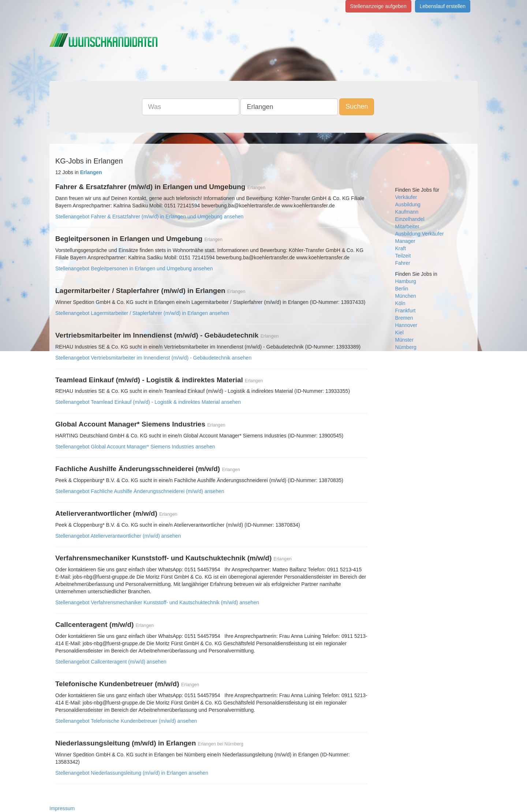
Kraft (401, 248)
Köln (400, 303)
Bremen (404, 318)
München (406, 296)
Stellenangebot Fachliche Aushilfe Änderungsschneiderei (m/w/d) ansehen (140, 491)
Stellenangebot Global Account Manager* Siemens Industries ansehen (135, 447)
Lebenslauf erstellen (443, 6)
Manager (405, 241)
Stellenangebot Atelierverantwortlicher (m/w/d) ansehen (118, 536)
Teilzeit (403, 256)
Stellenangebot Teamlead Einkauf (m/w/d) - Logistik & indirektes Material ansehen (148, 402)
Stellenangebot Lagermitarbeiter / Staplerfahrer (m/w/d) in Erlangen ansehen (142, 313)
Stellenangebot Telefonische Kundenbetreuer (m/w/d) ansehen (126, 721)
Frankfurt (405, 311)
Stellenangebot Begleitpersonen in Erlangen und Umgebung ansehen (134, 268)
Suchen (357, 106)
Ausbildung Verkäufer (420, 234)
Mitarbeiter (407, 226)
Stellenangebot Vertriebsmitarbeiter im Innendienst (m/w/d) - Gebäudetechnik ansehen (153, 358)
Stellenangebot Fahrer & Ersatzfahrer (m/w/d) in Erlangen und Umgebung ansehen (149, 217)
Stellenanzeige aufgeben (378, 6)
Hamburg (406, 281)
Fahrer (403, 263)
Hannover (406, 325)
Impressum (62, 808)
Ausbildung (408, 204)
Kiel (399, 332)
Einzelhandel (410, 219)
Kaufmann (407, 212)
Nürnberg (406, 347)
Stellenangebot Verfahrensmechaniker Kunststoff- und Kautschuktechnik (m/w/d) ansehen (157, 602)
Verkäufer (406, 197)
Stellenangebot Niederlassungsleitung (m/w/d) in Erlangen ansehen (132, 773)
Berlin (402, 289)
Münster (405, 340)
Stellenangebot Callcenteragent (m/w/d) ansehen (111, 662)
